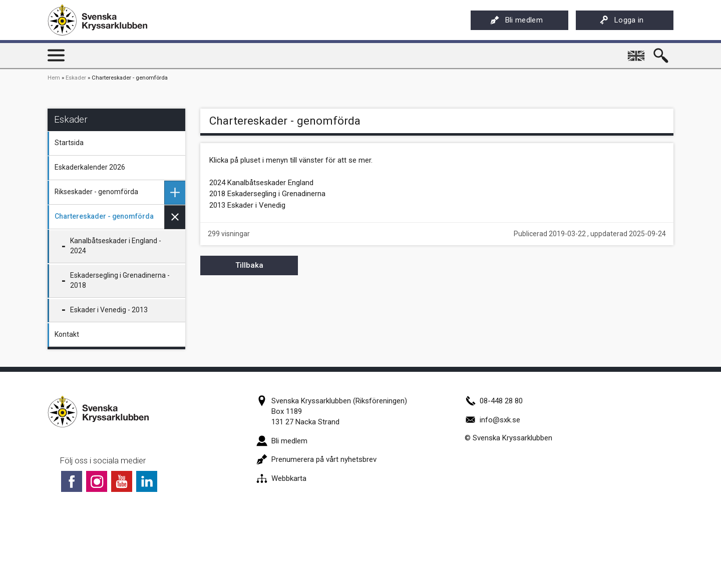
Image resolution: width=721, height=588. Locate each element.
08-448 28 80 (494, 401)
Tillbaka (249, 265)
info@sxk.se (492, 420)
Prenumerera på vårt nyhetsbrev (316, 459)
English (637, 52)
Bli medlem (516, 20)
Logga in (622, 20)
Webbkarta (281, 478)
